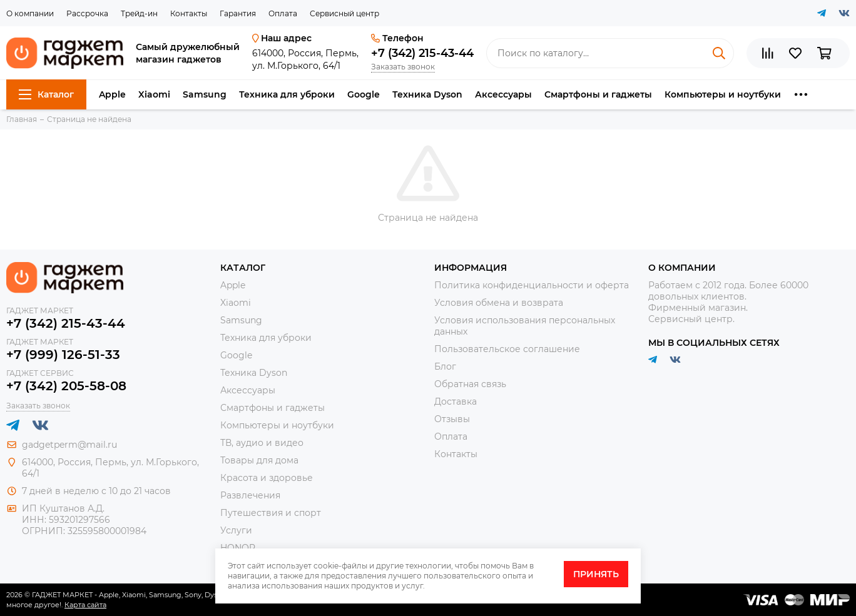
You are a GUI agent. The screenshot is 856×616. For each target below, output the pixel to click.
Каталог (46, 94)
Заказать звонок (403, 67)
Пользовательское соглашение (507, 349)
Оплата (283, 13)
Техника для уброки (287, 94)
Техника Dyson (427, 94)
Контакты (189, 13)
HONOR (238, 548)
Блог (445, 366)
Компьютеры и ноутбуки (723, 94)
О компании (30, 13)
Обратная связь (470, 384)
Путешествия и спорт (271, 513)
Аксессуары (503, 94)
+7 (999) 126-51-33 (63, 355)
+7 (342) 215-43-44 (422, 53)
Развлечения (250, 495)
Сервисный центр (344, 13)
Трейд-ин (139, 13)
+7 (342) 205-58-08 (66, 386)
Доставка (456, 401)
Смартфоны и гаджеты (598, 94)
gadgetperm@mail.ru (69, 445)
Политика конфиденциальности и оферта (532, 285)
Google (364, 94)
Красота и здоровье (267, 478)
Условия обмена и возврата (499, 303)
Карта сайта (85, 605)
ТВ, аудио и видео (262, 443)
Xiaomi (154, 94)
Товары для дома (259, 460)
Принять (596, 574)
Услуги (236, 530)
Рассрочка (87, 13)
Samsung (205, 94)
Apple (112, 94)
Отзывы (452, 419)
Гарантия (238, 13)
